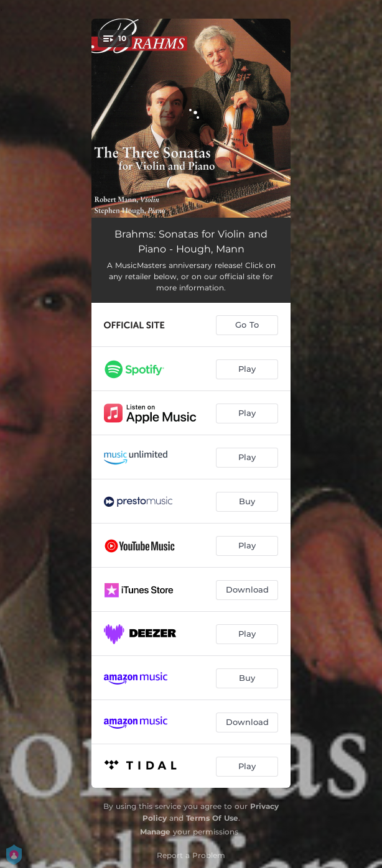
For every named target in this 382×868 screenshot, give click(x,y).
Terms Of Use (212, 818)
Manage (155, 832)
